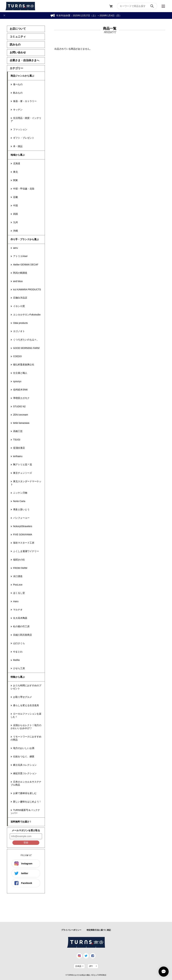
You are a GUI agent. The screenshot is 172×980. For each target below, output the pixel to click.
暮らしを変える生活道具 (26, 705)
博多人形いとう (21, 509)
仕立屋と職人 (20, 373)
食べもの (18, 84)
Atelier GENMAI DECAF (26, 265)
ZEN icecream (21, 415)
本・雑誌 (18, 146)
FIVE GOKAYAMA (23, 535)
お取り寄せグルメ (23, 697)
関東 (15, 180)
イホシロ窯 (19, 306)
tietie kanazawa (21, 423)
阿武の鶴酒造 (20, 273)
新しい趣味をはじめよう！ (27, 802)
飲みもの (18, 93)
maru (16, 601)
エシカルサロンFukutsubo (27, 315)
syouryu (17, 381)
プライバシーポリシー (71, 930)
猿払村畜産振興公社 (24, 365)
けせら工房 (19, 668)
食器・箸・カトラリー (25, 101)
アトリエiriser (20, 256)
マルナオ (18, 610)
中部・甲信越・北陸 (24, 189)
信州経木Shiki (20, 390)
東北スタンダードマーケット (26, 483)
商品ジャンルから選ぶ (22, 76)
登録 (26, 843)
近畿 (15, 197)
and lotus (18, 281)
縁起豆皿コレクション (25, 773)
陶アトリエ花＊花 (23, 465)
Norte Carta (19, 501)
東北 (15, 172)
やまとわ (18, 652)
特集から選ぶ (18, 677)
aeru (15, 248)
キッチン (18, 110)
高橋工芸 (18, 431)
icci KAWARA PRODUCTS (27, 289)
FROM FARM (20, 568)
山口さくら (19, 643)
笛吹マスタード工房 (24, 543)
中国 (15, 205)
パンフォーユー (21, 518)
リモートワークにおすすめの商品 (26, 738)
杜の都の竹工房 (21, 626)
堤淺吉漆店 (19, 448)
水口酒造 (18, 576)
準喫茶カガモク (21, 398)
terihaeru (18, 456)
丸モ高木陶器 (20, 618)
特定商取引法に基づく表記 (99, 930)
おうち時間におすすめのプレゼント (26, 687)
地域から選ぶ (18, 155)
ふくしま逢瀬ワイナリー (26, 551)
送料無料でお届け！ (21, 822)
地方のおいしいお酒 (24, 748)
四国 (15, 214)
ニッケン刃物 (20, 493)
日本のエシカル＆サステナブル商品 (26, 783)
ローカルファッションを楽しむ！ (26, 715)
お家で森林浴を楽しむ (25, 793)
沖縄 (15, 231)
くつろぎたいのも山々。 (26, 340)
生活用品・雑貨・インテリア (26, 119)
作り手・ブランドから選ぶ (25, 239)
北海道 (17, 163)
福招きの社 (19, 560)
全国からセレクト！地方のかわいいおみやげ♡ (26, 727)
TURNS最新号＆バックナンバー (25, 812)
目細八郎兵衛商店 (23, 635)
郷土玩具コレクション (25, 765)
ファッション (20, 129)
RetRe (16, 660)
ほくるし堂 (19, 593)
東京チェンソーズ (23, 473)
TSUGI (17, 440)
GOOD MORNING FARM (26, 348)
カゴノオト (19, 331)
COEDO (17, 356)
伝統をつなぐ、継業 (24, 757)
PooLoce (18, 585)
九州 (15, 222)
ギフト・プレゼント (24, 138)
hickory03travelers (23, 526)
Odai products (20, 323)
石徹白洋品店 (20, 298)
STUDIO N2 (19, 406)
